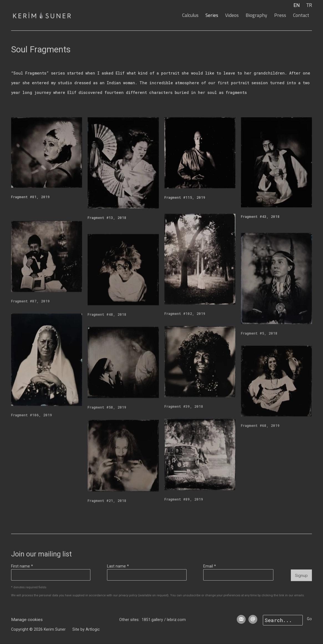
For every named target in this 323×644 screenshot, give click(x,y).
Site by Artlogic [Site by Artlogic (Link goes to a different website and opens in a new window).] (86, 629)
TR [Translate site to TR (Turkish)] (309, 5)
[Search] (283, 620)
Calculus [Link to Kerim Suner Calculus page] (190, 15)
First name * (22, 566)
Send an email (253, 619)
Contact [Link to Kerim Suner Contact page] (301, 15)
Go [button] (309, 619)
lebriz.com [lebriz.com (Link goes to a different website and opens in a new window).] (176, 620)
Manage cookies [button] (27, 620)
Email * (210, 566)
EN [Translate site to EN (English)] (297, 5)
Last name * (118, 566)
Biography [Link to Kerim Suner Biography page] (256, 15)
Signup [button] (301, 576)
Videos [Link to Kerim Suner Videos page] (232, 15)
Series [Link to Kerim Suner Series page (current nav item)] (212, 15)
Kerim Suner (47, 15)
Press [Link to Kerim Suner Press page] (280, 15)
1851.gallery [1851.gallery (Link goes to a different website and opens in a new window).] (152, 620)
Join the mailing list (241, 619)
